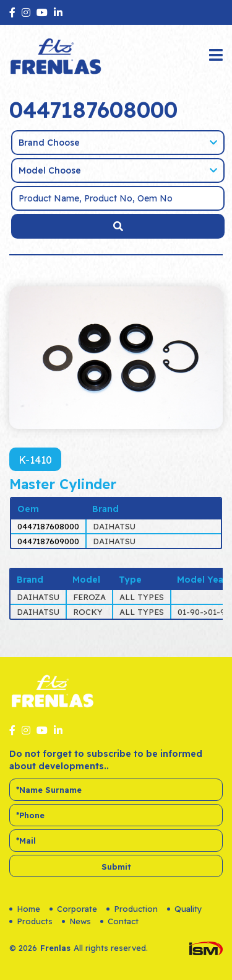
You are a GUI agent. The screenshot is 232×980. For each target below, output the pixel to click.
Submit (116, 867)
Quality (185, 909)
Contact (119, 921)
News (76, 921)
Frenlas (55, 948)
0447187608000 (48, 526)
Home (25, 909)
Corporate (73, 909)
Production (132, 909)
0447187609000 (48, 541)
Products (31, 921)
